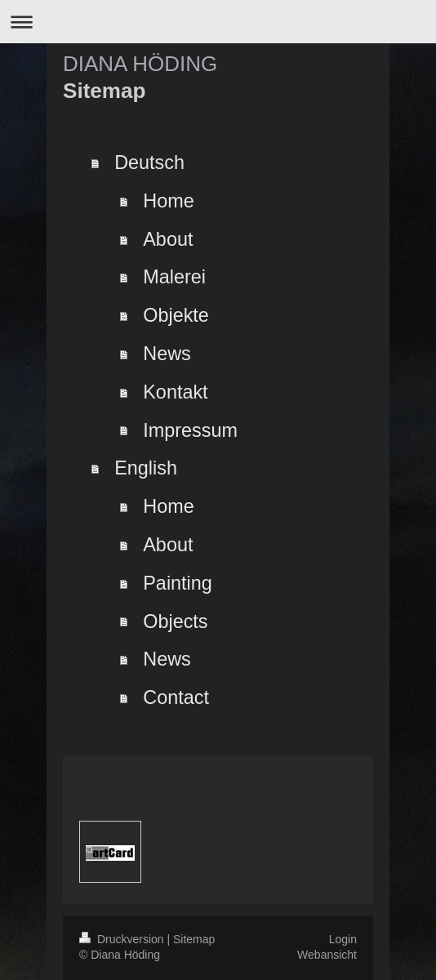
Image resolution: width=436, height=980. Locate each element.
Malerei (174, 277)
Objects (175, 621)
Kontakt (175, 392)
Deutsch (149, 163)
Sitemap (194, 939)
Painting (178, 583)
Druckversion (123, 939)
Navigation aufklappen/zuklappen (218, 22)
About (168, 239)
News (167, 354)
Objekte (176, 315)
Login (343, 939)
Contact (176, 697)
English (146, 468)
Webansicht (327, 955)
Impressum (190, 430)
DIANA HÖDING (140, 64)
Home (168, 201)
